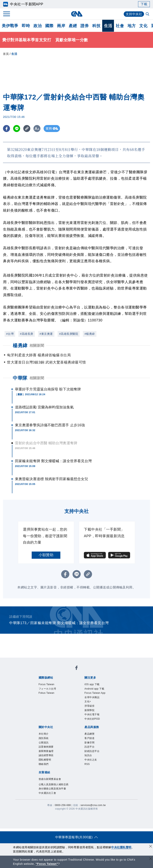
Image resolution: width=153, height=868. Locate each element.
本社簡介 (44, 734)
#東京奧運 (46, 334)
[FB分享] (6, 129)
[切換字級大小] (37, 129)
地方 (132, 26)
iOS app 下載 (92, 684)
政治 (38, 26)
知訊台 (88, 755)
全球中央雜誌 (92, 697)
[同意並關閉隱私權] (151, 847)
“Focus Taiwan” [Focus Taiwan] (47, 864)
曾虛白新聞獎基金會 (50, 779)
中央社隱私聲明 (121, 847)
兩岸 (61, 26)
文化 (143, 26)
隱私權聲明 (45, 760)
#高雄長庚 (26, 334)
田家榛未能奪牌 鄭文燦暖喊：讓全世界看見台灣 (53, 461)
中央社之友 (91, 760)
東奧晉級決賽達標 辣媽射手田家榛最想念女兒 (51, 479)
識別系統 (44, 738)
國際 (49, 26)
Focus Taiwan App (95, 693)
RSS (87, 764)
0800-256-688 (63, 805)
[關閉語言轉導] (151, 859)
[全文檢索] (148, 14)
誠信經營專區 (46, 755)
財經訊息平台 (92, 751)
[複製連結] (27, 129)
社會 (120, 26)
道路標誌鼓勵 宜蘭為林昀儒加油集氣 (44, 407)
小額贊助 (46, 555)
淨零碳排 (89, 706)
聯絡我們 (44, 764)
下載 (144, 4)
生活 (108, 26)
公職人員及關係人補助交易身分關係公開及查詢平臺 (54, 787)
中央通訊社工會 (47, 793)
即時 (26, 26)
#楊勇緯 (90, 334)
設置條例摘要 (46, 747)
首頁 (6, 54)
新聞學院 (89, 710)
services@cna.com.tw (93, 805)
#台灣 (10, 334)
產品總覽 (89, 734)
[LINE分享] (17, 129)
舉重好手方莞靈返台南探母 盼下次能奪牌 (48, 389)
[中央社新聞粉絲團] (76, 668)
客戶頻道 (89, 738)
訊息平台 (89, 747)
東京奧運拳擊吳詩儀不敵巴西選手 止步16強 (50, 425)
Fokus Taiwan (47, 693)
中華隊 (20, 378)
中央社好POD (92, 719)
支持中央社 (134, 14)
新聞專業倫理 (46, 751)
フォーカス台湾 (47, 689)
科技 (96, 26)
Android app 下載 (94, 689)
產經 (73, 26)
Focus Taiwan (47, 684)
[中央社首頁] (77, 14)
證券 (85, 26)
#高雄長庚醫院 (69, 334)
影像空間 (89, 743)
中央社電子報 (92, 714)
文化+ (88, 701)
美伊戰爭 (10, 26)
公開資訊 (44, 743)
